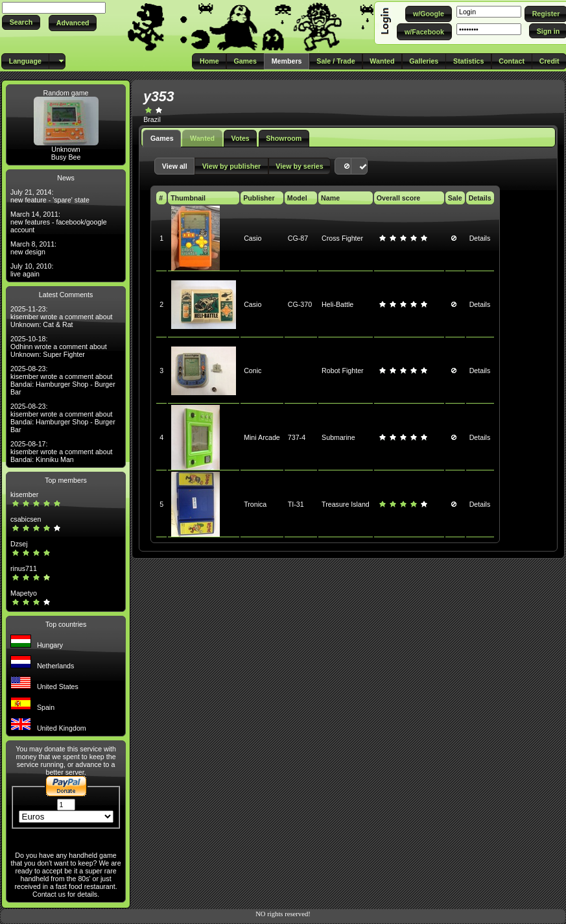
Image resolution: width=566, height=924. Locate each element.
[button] (21, 22)
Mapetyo (24, 593)
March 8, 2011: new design (33, 248)
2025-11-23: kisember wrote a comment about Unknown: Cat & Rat (62, 317)
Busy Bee (66, 157)
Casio (253, 238)
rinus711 (24, 568)
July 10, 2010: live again (32, 270)
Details (480, 238)
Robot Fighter (343, 371)
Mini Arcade (262, 437)
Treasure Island (346, 504)
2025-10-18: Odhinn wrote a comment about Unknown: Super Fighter (59, 346)
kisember (24, 494)
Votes (241, 138)
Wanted (202, 138)
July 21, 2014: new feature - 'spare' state (50, 196)
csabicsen (26, 519)
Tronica (255, 504)
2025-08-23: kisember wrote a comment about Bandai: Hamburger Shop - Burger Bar (63, 380)
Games (162, 138)
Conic (253, 371)
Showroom (284, 138)
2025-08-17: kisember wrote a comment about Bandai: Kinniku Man (62, 452)
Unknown (65, 149)
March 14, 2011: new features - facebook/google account (59, 222)
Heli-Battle (337, 304)
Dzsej (19, 544)
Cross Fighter (342, 238)
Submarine (338, 437)
